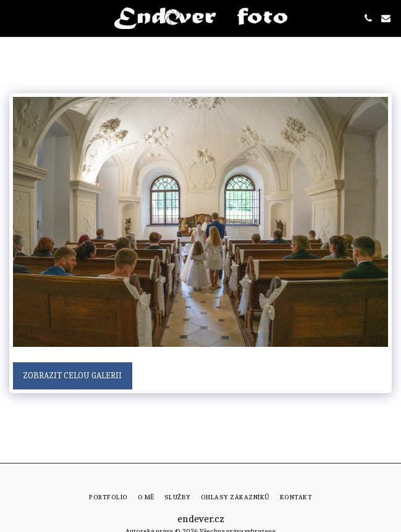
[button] (14, 18)
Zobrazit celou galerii (72, 376)
